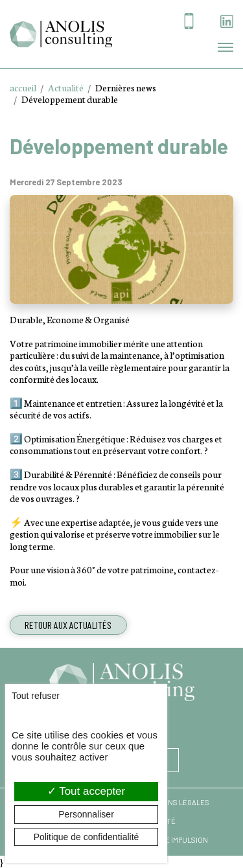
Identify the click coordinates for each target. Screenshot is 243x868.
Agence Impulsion (175, 840)
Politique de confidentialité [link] (87, 837)
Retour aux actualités (68, 625)
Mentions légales (175, 803)
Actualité (66, 87)
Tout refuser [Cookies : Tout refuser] (36, 696)
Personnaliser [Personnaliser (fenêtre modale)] (86, 814)
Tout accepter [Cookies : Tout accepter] (86, 791)
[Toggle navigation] (226, 47)
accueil (23, 87)
